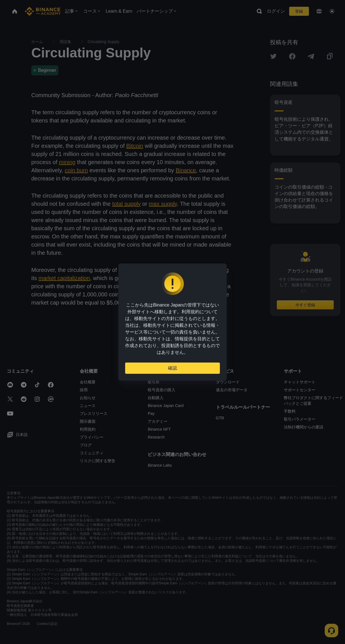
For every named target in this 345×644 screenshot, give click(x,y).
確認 (172, 368)
